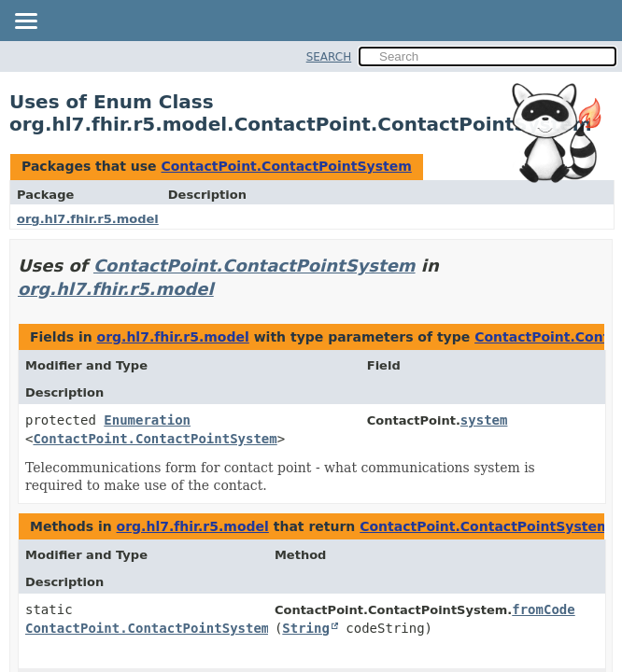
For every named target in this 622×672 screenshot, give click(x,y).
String (306, 628)
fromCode (543, 609)
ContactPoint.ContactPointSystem (286, 166)
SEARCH (329, 57)
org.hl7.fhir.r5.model (88, 219)
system (484, 420)
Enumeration (147, 420)
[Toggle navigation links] (25, 22)
